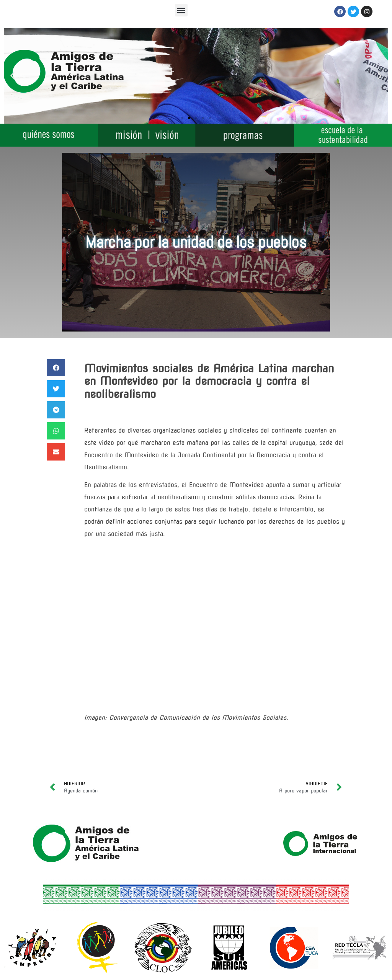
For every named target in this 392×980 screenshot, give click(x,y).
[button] (181, 10)
